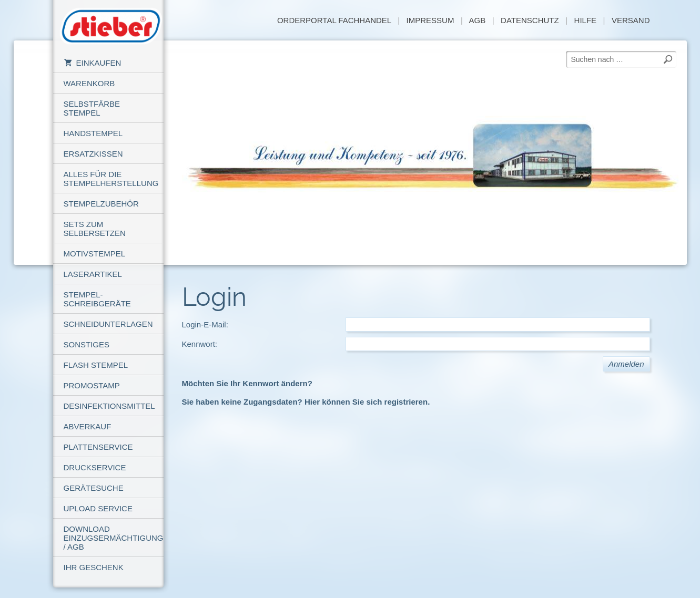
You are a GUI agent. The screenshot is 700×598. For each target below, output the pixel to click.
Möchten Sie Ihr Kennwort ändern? (247, 383)
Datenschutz (530, 20)
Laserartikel (93, 274)
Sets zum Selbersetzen (95, 229)
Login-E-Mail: (205, 324)
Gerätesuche (94, 488)
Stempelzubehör (101, 204)
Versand (631, 20)
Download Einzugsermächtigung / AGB (114, 538)
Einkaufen (93, 63)
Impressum (430, 20)
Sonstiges (87, 344)
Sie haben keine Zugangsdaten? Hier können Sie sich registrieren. (306, 402)
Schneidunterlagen (108, 324)
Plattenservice (98, 447)
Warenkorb (89, 83)
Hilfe (586, 20)
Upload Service (98, 508)
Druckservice (95, 467)
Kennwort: (200, 344)
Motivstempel (95, 254)
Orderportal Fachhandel (334, 20)
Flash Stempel (96, 365)
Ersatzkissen (93, 154)
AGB (477, 20)
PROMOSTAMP (92, 385)
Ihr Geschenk (94, 567)
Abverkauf (88, 426)
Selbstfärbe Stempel (92, 108)
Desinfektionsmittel (109, 406)
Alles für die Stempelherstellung (111, 179)
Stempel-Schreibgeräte (97, 299)
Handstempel (93, 133)
